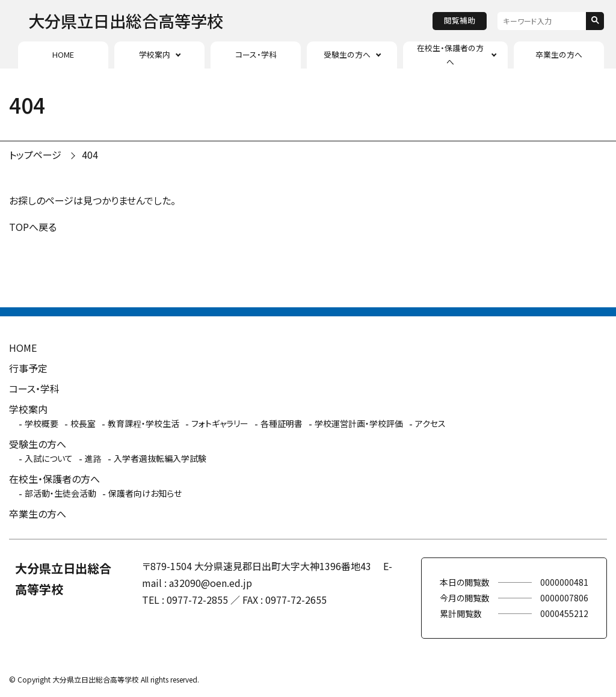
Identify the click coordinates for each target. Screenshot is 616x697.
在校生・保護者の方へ (450, 54)
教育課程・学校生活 (143, 423)
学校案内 (155, 54)
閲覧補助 (460, 20)
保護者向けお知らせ (145, 493)
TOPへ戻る (33, 227)
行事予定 (28, 368)
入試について (49, 458)
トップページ (35, 155)
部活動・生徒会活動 (60, 493)
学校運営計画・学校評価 (359, 423)
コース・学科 (256, 54)
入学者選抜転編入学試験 (160, 458)
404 (90, 155)
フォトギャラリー (220, 423)
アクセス (430, 423)
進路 (93, 458)
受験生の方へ (347, 54)
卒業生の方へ (559, 54)
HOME (63, 54)
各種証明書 (282, 423)
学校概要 (42, 423)
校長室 (83, 423)
